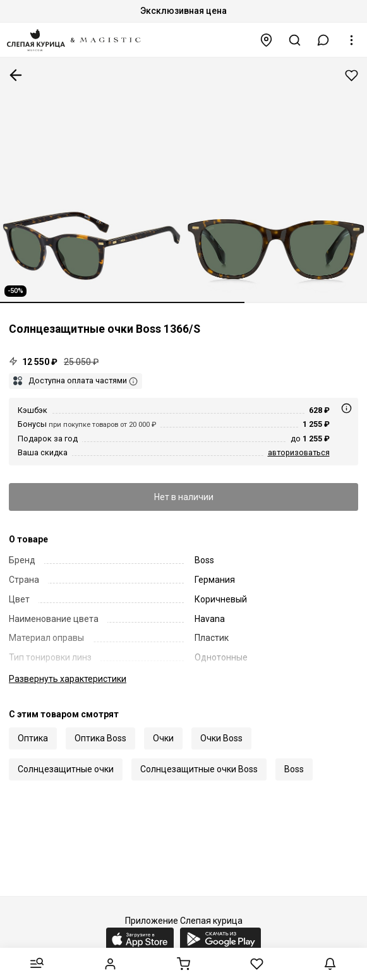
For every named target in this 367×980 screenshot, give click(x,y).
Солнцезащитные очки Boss (199, 769)
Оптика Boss (100, 738)
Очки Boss (221, 738)
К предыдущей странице (16, 75)
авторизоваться (299, 452)
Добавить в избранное (352, 75)
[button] (323, 40)
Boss (294, 769)
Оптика (33, 738)
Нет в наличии (184, 497)
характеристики (68, 679)
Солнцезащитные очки (66, 769)
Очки (163, 738)
